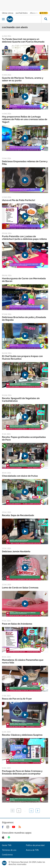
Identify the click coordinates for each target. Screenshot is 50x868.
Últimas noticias (8, 13)
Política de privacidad (35, 845)
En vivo (44, 13)
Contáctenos (7, 855)
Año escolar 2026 (36, 13)
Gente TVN (7, 845)
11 (31, 811)
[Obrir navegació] (3, 19)
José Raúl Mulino (22, 13)
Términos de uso (9, 850)
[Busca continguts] (46, 19)
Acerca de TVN (32, 850)
